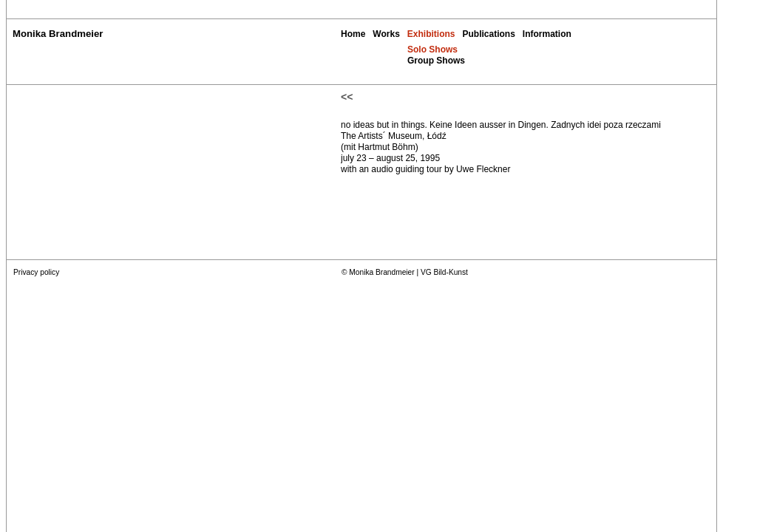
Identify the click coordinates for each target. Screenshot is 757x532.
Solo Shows (432, 50)
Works (386, 34)
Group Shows (436, 61)
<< (347, 97)
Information (547, 34)
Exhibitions (431, 34)
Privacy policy (36, 272)
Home (353, 34)
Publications (488, 34)
